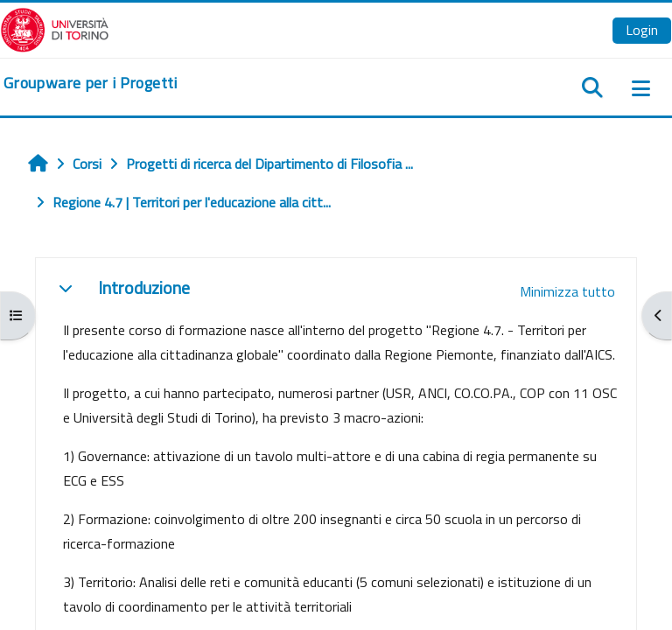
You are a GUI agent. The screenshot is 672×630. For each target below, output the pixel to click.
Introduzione (144, 288)
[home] (91, 83)
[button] (66, 288)
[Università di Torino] (55, 28)
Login (642, 30)
